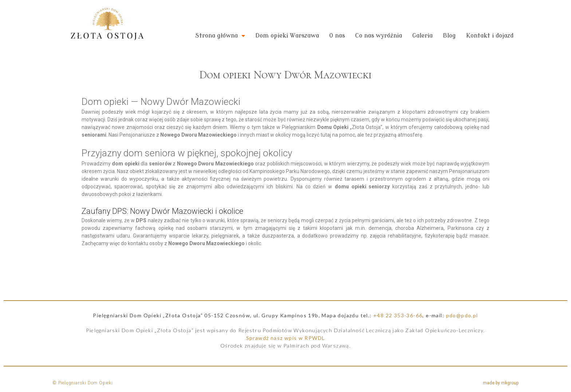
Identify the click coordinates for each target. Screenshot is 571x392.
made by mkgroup (501, 383)
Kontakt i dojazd (490, 36)
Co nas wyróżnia (379, 36)
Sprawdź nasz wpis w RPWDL (286, 338)
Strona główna (220, 36)
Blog (449, 36)
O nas (337, 36)
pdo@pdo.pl (462, 315)
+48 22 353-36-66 (398, 315)
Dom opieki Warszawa (287, 36)
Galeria (422, 36)
